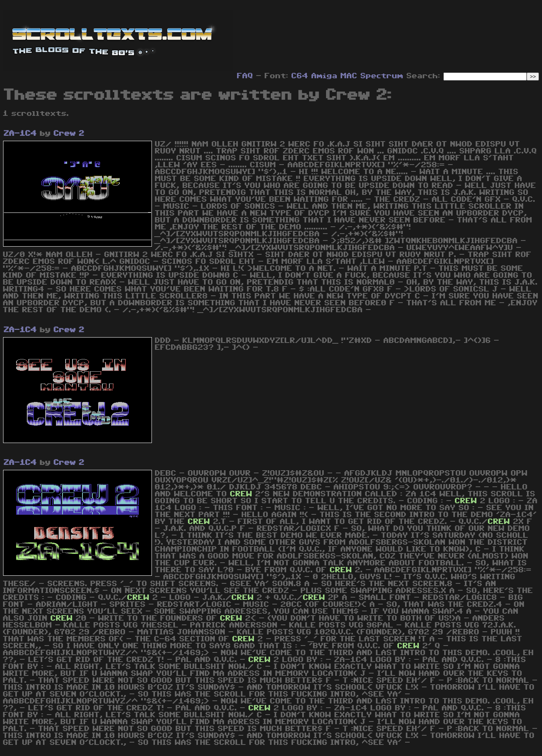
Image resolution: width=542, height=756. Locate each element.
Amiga (325, 76)
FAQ (245, 76)
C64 (300, 76)
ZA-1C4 (20, 133)
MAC (349, 76)
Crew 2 (69, 133)
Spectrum (382, 76)
